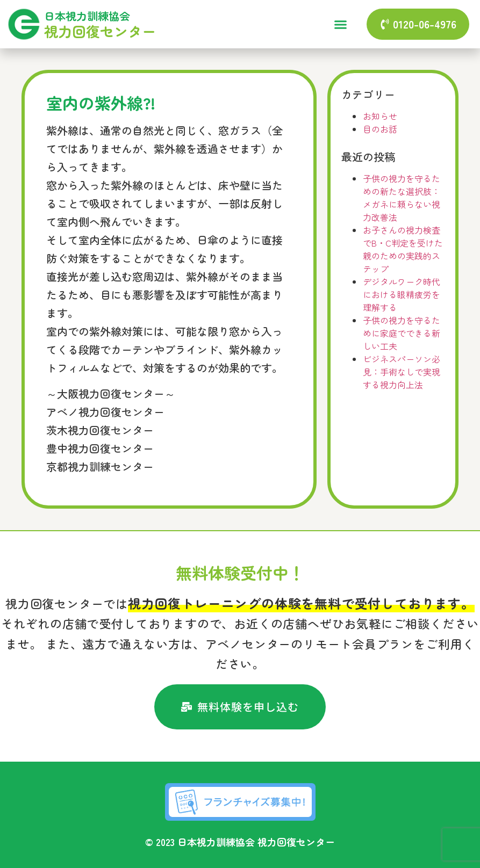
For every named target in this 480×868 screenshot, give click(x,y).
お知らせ (380, 116)
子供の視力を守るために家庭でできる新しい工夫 (402, 333)
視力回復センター (100, 31)
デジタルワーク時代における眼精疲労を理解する (402, 294)
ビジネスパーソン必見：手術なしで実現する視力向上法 (402, 372)
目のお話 (380, 129)
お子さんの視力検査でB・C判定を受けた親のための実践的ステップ (403, 249)
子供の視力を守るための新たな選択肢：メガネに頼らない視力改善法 (402, 198)
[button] (340, 24)
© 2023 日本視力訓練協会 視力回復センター (240, 842)
